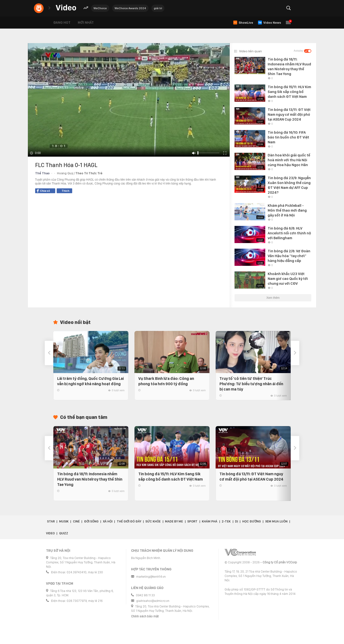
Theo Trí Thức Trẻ (89, 173)
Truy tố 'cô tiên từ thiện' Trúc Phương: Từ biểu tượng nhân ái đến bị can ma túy (251, 384)
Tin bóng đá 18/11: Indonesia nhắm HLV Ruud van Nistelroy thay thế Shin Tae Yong (90, 479)
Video (50, 533)
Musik (64, 521)
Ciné (76, 521)
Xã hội (108, 521)
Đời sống (91, 521)
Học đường (252, 521)
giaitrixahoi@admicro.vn (153, 601)
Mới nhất (86, 23)
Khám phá (210, 521)
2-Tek (226, 521)
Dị (236, 521)
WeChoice (100, 8)
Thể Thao (42, 173)
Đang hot (62, 23)
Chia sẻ (43, 191)
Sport (192, 521)
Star (51, 521)
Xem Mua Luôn (276, 521)
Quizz (64, 533)
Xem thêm (273, 298)
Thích (65, 191)
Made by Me (174, 521)
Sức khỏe (153, 521)
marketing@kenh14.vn (151, 577)
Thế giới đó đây (129, 521)
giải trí (158, 8)
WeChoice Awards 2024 (130, 8)
